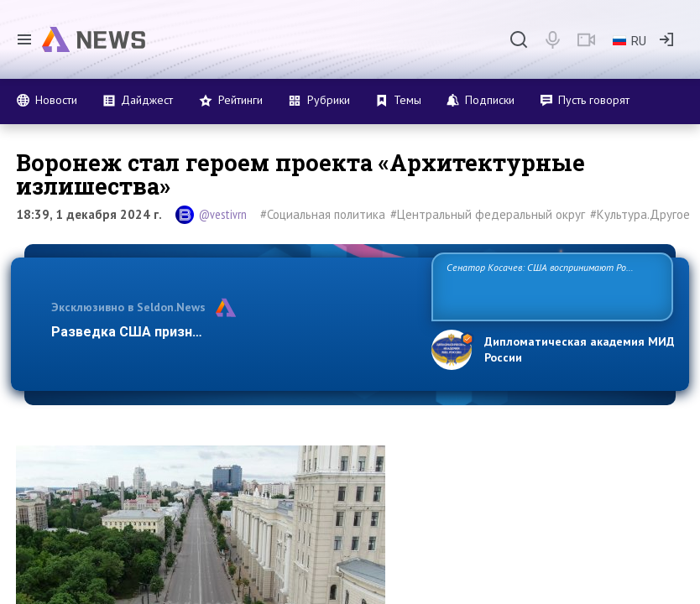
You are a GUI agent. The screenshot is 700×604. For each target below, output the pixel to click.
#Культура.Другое (640, 214)
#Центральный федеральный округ (488, 214)
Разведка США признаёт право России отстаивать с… (230, 332)
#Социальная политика (323, 214)
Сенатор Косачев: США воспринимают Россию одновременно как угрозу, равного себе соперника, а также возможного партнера (546, 286)
